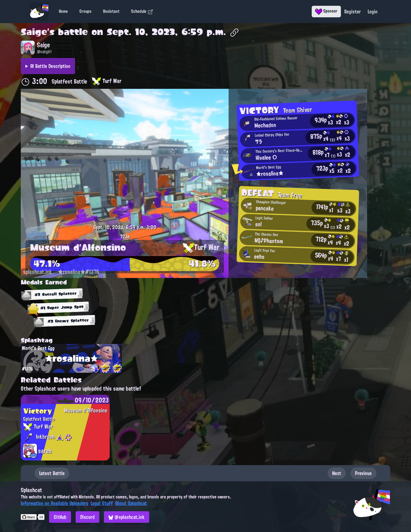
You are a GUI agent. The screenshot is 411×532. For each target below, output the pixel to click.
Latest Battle (52, 473)
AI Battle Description (50, 66)
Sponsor (326, 11)
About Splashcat (131, 503)
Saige (34, 32)
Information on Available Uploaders (55, 503)
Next (337, 473)
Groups (85, 11)
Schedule (142, 11)
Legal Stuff (102, 503)
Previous (363, 473)
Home (63, 11)
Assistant (111, 11)
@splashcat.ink (127, 517)
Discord (87, 517)
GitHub (60, 517)
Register (353, 12)
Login (373, 12)
